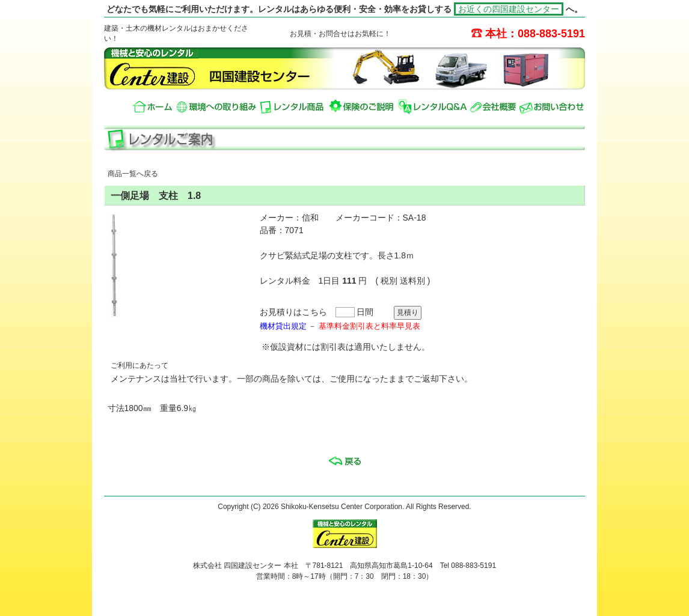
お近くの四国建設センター (509, 9)
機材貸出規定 (283, 326)
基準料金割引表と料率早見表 (369, 326)
